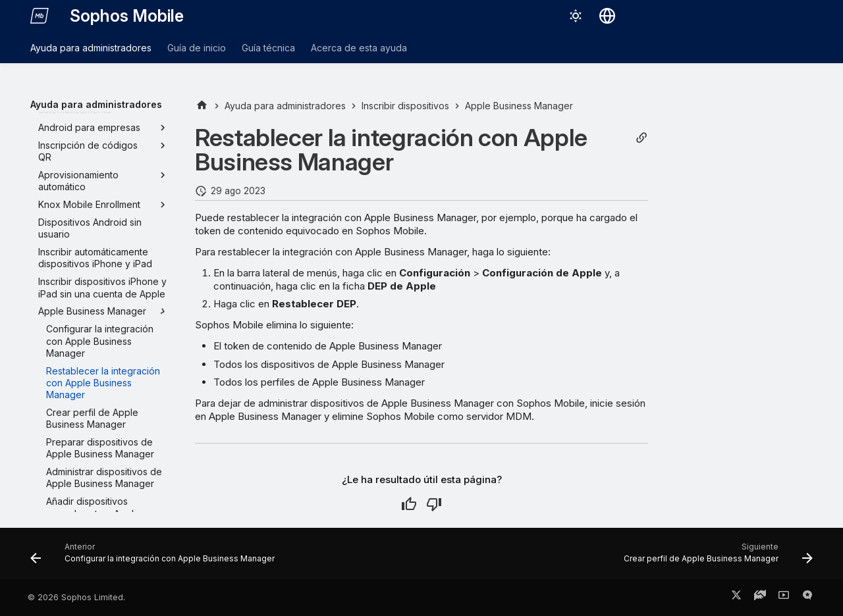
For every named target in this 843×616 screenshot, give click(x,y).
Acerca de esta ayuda (359, 48)
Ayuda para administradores (91, 48)
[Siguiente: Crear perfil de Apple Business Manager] (715, 557)
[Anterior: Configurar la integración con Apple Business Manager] (155, 557)
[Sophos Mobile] (40, 16)
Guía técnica (268, 48)
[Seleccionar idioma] (607, 16)
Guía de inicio (197, 48)
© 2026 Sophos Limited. (76, 597)
